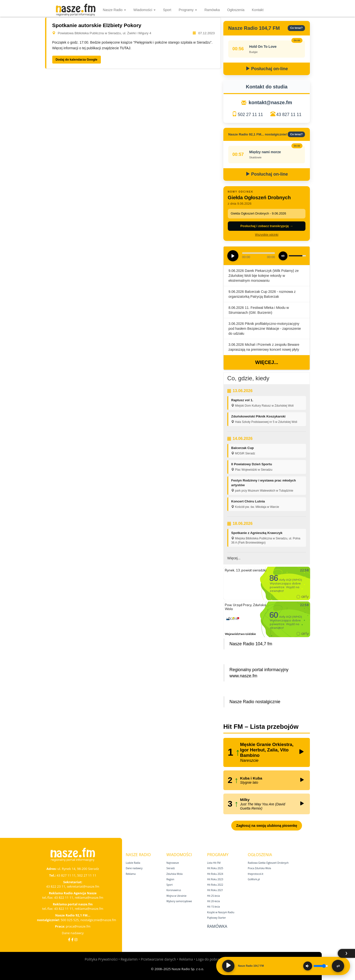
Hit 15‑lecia (213, 907)
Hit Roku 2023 (215, 879)
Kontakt (258, 10)
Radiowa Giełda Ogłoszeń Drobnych (268, 863)
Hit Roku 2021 (215, 890)
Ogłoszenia (236, 10)
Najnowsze (173, 863)
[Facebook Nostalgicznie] (72, 939)
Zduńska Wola (175, 874)
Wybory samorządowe (179, 901)
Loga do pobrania (210, 959)
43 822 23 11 (56, 886)
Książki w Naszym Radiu (221, 912)
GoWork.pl (254, 879)
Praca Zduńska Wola (259, 868)
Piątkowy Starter (216, 918)
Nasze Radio (114, 10)
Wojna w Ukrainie (176, 896)
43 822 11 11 (64, 897)
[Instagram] (76, 939)
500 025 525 (70, 920)
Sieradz (171, 868)
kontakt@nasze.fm (270, 102)
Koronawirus (174, 890)
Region (170, 879)
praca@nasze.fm (78, 926)
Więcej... (267, 362)
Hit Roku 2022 (215, 885)
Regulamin (129, 959)
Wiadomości (144, 10)
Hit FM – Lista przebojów (261, 727)
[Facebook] (69, 939)
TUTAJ (125, 48)
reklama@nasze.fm (89, 897)
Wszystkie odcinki (267, 235)
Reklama (131, 874)
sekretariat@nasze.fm (83, 886)
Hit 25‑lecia (213, 896)
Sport (167, 10)
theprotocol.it (256, 874)
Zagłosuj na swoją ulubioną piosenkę (267, 826)
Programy (188, 10)
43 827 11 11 (289, 115)
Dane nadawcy (73, 933)
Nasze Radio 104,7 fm (251, 644)
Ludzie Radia (133, 863)
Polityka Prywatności (101, 959)
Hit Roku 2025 (215, 868)
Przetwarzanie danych (158, 959)
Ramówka (212, 10)
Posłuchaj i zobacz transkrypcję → (267, 226)
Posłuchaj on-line (267, 69)
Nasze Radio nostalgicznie (255, 702)
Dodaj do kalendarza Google (77, 60)
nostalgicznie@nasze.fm (98, 920)
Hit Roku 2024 (215, 874)
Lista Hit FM (214, 863)
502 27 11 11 (250, 115)
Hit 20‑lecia (213, 901)
